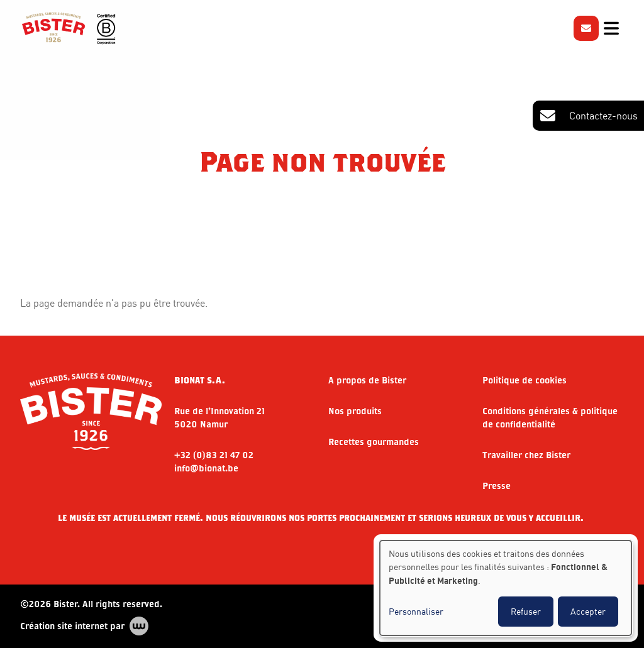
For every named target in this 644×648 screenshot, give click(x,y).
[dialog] (506, 588)
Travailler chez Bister (526, 455)
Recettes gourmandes (374, 442)
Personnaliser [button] (416, 611)
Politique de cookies (525, 380)
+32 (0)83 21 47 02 (214, 455)
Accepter (588, 611)
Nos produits (355, 411)
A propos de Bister (367, 380)
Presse (497, 486)
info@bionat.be (206, 468)
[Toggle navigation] (611, 28)
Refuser (526, 611)
